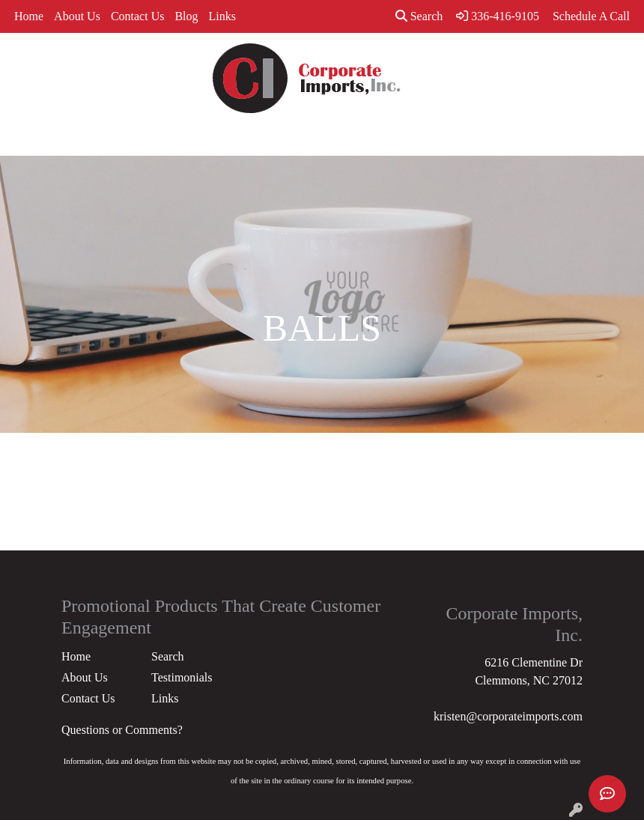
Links (222, 16)
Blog (186, 16)
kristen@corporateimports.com (508, 716)
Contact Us (138, 16)
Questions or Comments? (122, 730)
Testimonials (182, 677)
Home (29, 16)
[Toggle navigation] (23, 139)
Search (419, 16)
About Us (77, 16)
